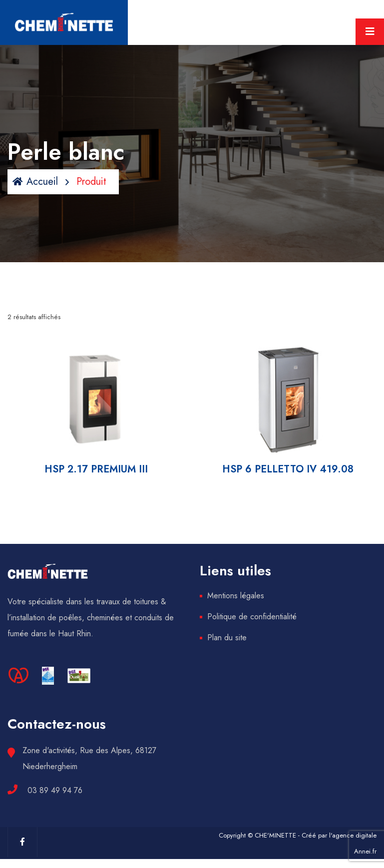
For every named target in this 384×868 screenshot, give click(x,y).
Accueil (35, 182)
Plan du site (227, 638)
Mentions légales (236, 596)
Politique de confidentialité (252, 617)
